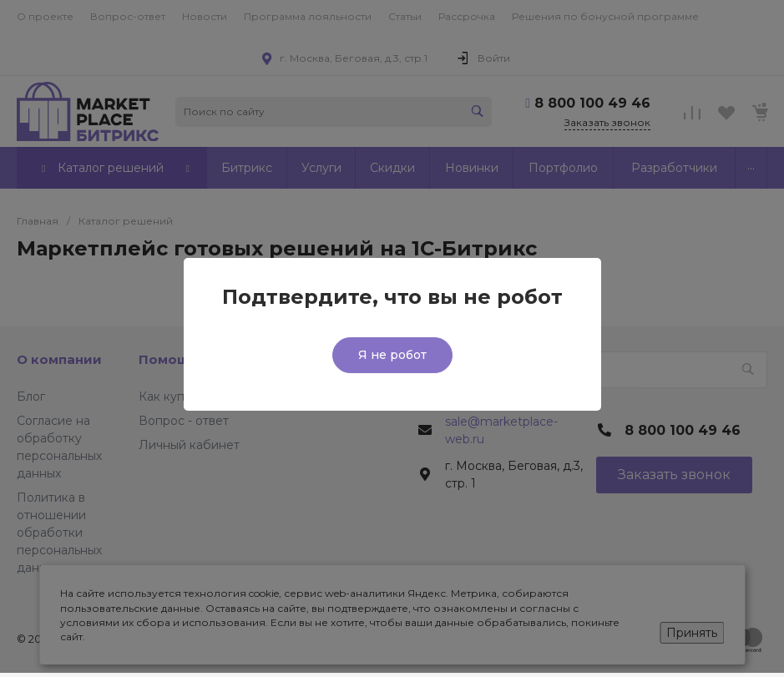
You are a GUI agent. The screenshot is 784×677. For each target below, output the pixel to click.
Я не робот (392, 355)
